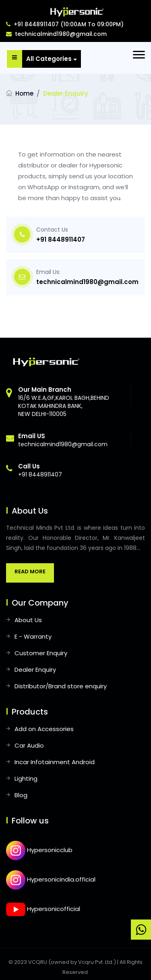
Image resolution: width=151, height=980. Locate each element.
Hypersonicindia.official (51, 879)
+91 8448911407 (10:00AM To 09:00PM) (65, 24)
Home (24, 93)
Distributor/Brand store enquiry (61, 686)
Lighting (26, 778)
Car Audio (29, 745)
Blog (21, 795)
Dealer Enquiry (35, 670)
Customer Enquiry (41, 653)
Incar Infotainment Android (55, 762)
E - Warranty (33, 636)
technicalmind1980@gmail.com (56, 34)
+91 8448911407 (61, 239)
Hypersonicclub (39, 850)
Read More (30, 571)
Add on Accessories (44, 729)
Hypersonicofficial (43, 909)
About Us (28, 620)
